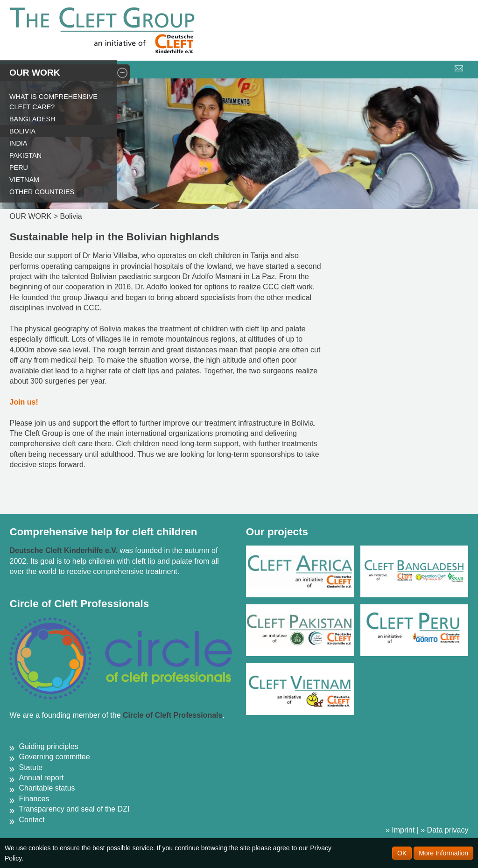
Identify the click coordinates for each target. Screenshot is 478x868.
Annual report (41, 778)
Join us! (24, 402)
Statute (31, 767)
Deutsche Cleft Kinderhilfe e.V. (64, 550)
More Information (443, 853)
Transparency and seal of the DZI (74, 809)
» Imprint (400, 830)
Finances (34, 799)
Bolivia (22, 131)
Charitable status (47, 788)
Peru (19, 168)
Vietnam (24, 180)
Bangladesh (32, 119)
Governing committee (54, 757)
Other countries (42, 192)
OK (402, 853)
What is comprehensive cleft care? (53, 102)
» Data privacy (444, 830)
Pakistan (25, 155)
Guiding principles (48, 746)
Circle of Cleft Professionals (172, 715)
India (18, 143)
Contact (32, 820)
